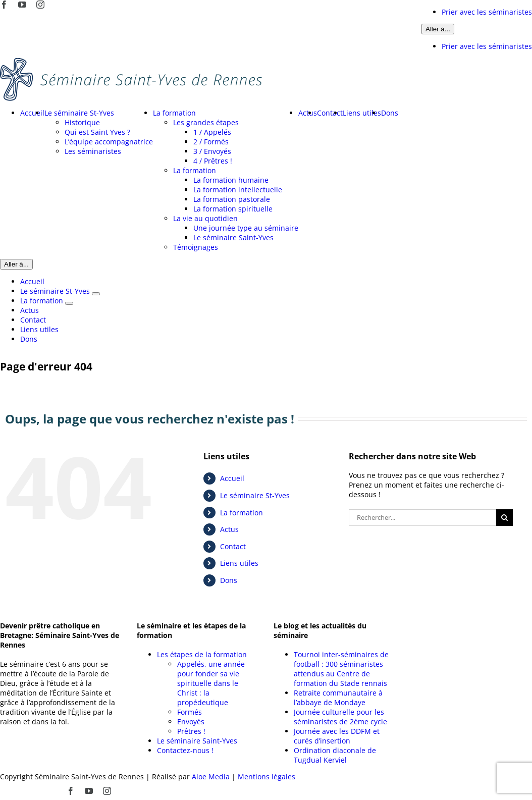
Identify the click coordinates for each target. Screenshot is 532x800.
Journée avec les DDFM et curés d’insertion (337, 736)
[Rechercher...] (422, 518)
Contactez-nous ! (185, 750)
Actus (229, 529)
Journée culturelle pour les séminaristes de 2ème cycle (340, 717)
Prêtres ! (191, 731)
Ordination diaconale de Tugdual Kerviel (335, 755)
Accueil (232, 478)
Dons (229, 580)
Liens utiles (239, 563)
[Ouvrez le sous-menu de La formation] (69, 303)
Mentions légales (267, 777)
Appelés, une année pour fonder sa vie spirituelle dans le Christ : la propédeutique (211, 683)
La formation (242, 513)
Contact (233, 546)
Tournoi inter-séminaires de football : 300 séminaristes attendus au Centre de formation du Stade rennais (341, 669)
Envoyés (191, 722)
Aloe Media (211, 777)
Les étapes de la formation (202, 654)
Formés (190, 712)
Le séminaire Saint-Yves (197, 741)
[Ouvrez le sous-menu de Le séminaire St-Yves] (96, 294)
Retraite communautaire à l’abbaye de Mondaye (338, 698)
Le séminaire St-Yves (255, 495)
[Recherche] (504, 518)
